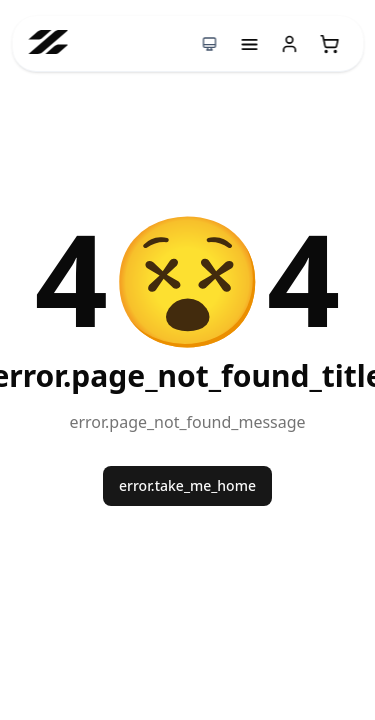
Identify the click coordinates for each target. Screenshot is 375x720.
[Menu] (249, 44)
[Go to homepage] (48, 43)
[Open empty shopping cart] (329, 44)
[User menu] (289, 44)
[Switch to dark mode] (209, 44)
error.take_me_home (187, 485)
